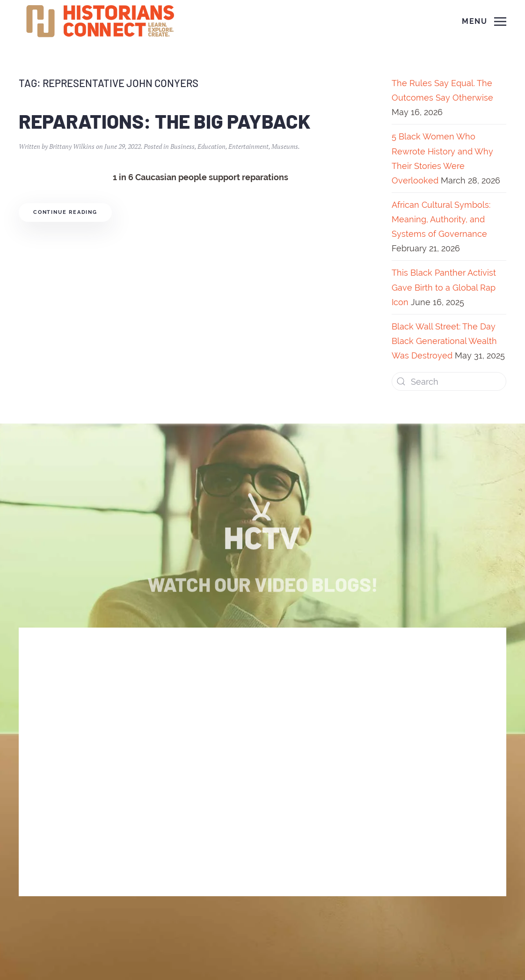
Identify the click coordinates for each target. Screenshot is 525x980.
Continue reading (65, 212)
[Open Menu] (484, 22)
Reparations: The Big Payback (165, 121)
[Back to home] (102, 22)
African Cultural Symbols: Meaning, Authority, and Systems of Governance (441, 219)
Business (182, 146)
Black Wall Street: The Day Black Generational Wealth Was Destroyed (444, 341)
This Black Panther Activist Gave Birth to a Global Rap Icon (444, 287)
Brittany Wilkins (72, 146)
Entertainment (248, 146)
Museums (285, 146)
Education (211, 146)
